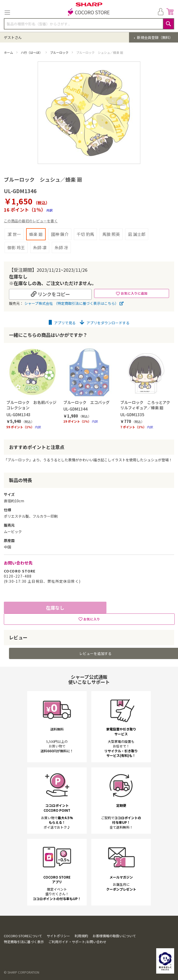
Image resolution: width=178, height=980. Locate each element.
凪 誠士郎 (137, 234)
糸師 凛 (40, 247)
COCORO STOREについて (23, 936)
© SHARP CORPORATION (22, 972)
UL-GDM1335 (132, 415)
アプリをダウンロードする (105, 323)
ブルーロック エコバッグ (86, 402)
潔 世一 (14, 234)
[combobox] (89, 24)
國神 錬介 (60, 234)
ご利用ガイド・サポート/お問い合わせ (77, 942)
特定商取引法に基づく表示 (24, 942)
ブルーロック (60, 52)
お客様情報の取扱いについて (114, 936)
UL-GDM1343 (18, 415)
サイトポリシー (58, 936)
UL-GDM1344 (75, 409)
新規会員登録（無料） (155, 37)
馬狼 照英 (111, 234)
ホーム (9, 52)
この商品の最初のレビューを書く (31, 221)
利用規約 (81, 936)
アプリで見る (62, 323)
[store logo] (89, 13)
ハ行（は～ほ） (32, 52)
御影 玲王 (16, 247)
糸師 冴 (61, 247)
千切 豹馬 (85, 234)
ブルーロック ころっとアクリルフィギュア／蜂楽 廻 (145, 405)
